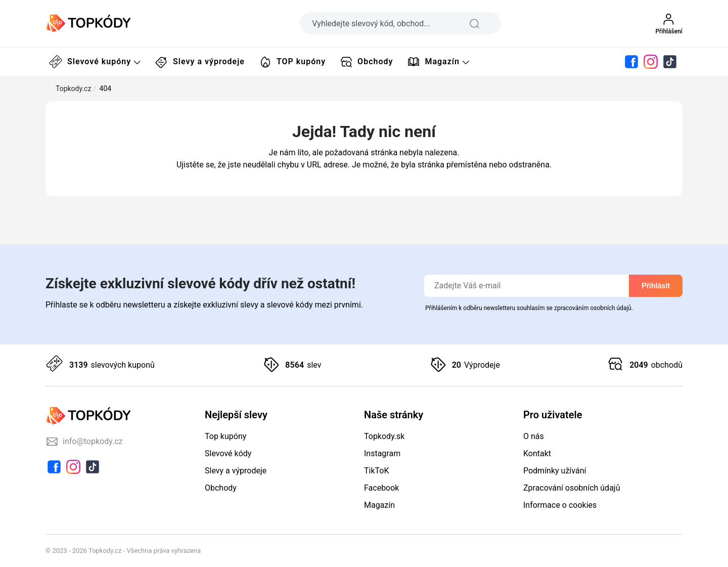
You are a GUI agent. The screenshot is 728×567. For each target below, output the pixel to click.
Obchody (366, 62)
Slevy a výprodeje (200, 62)
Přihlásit (656, 286)
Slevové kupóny (95, 62)
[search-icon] (482, 23)
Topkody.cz (73, 89)
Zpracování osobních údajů (572, 488)
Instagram (382, 453)
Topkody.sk (384, 436)
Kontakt (537, 453)
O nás (534, 436)
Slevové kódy (228, 453)
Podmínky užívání (555, 471)
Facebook (381, 488)
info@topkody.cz (84, 442)
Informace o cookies (560, 505)
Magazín (438, 62)
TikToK (376, 471)
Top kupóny (225, 436)
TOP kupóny (292, 62)
